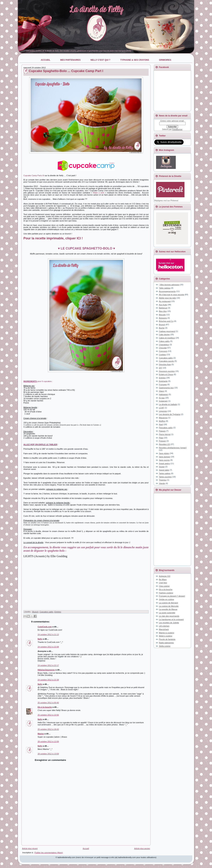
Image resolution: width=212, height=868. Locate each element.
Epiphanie (163, 381)
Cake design (164, 334)
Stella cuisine (165, 646)
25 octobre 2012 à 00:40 (48, 703)
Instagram (163, 401)
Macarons (163, 418)
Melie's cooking (166, 636)
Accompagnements (167, 291)
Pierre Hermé (165, 434)
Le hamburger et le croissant (171, 619)
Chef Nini (163, 583)
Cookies (162, 355)
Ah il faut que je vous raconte (172, 295)
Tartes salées (165, 473)
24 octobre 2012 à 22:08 (48, 647)
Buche (162, 328)
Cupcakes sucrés (166, 361)
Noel (161, 424)
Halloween (163, 394)
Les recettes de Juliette (169, 623)
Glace (161, 391)
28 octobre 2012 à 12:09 (48, 741)
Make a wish (99, 193)
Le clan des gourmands (169, 616)
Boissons (163, 318)
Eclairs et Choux (166, 374)
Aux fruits (163, 305)
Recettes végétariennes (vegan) (173, 448)
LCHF (161, 408)
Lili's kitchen (164, 626)
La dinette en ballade (168, 404)
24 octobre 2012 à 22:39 (48, 680)
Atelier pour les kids (167, 298)
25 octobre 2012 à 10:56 (48, 715)
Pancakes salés (166, 428)
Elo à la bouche (45, 707)
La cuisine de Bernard (168, 603)
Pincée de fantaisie (167, 639)
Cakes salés (164, 341)
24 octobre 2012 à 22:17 (48, 665)
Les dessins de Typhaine (170, 414)
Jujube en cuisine (166, 599)
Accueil (86, 848)
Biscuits (162, 315)
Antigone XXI (165, 576)
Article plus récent (30, 848)
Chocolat (163, 348)
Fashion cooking (166, 593)
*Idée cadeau (165, 288)
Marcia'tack (164, 629)
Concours (163, 351)
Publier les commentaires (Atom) (49, 853)
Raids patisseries (166, 643)
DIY (161, 368)
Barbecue (163, 308)
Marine (41, 734)
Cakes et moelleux (167, 338)
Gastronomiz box (166, 388)
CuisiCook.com (45, 627)
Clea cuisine (164, 586)
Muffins (162, 421)
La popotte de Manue (168, 609)
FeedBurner (177, 129)
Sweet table (164, 470)
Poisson (162, 441)
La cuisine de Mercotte (169, 606)
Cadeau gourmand (167, 331)
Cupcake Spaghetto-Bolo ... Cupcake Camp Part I (66, 71)
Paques (162, 431)
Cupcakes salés (46, 612)
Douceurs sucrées (167, 371)
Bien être (163, 311)
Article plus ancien (142, 848)
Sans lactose (165, 457)
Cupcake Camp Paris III (34, 175)
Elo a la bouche (166, 589)
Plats (161, 438)
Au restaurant (165, 301)
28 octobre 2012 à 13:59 (48, 754)
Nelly (40, 639)
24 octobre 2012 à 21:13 (48, 634)
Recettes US (164, 444)
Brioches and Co (166, 321)
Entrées (58, 612)
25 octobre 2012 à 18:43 (48, 729)
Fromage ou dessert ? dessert (172, 596)
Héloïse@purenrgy (46, 670)
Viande (162, 483)
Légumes (163, 411)
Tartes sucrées (165, 477)
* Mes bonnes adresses (169, 285)
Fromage (163, 384)
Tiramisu (163, 480)
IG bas (162, 398)
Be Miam (163, 579)
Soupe (162, 467)
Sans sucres (164, 460)
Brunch (35, 612)
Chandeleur (164, 345)
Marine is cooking (167, 633)
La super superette (167, 613)
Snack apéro (164, 463)
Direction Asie (165, 364)
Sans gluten (164, 453)
